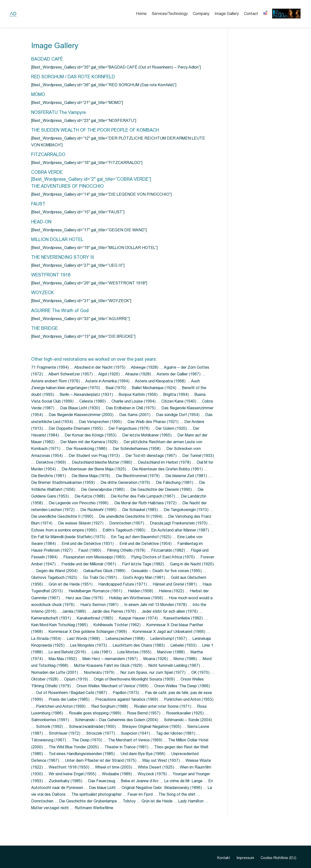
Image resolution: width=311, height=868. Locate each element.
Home (141, 14)
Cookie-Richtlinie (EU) (278, 858)
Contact (251, 14)
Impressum (245, 858)
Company (201, 14)
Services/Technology (170, 14)
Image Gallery (227, 14)
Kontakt (224, 858)
